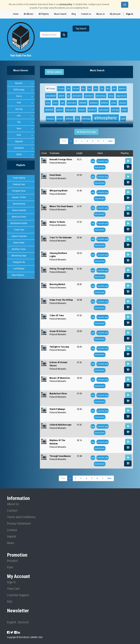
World (19, 154)
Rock (19, 135)
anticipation (71, 110)
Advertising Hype (19, 256)
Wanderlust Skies (58, 394)
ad (68, 96)
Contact (12, 511)
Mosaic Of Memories (60, 378)
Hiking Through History (61, 269)
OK (125, 5)
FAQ (10, 602)
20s (68, 89)
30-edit (76, 89)
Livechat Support (18, 595)
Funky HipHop (19, 178)
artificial (69, 119)
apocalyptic (104, 110)
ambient (83, 103)
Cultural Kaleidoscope (60, 425)
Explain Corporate (19, 236)
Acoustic (19, 83)
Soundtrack (19, 148)
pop (93, 161)
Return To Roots (57, 222)
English (12, 622)
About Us (13, 504)
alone (55, 103)
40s (83, 89)
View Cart (13, 589)
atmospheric (106, 118)
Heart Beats (55, 175)
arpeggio (50, 119)
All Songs (51, 89)
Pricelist (12, 561)
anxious (82, 110)
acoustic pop (103, 161)
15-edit (61, 89)
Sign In (11, 582)
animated (49, 110)
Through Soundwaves (60, 456)
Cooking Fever (19, 184)
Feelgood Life (19, 262)
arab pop (115, 110)
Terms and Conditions (21, 517)
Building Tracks (19, 249)
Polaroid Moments (58, 163)
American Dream (19, 217)
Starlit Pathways (57, 409)
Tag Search (81, 29)
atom (123, 119)
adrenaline (77, 96)
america (104, 103)
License (12, 530)
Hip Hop (19, 109)
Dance (19, 96)
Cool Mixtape (19, 269)
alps (62, 103)
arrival (60, 119)
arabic (124, 110)
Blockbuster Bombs (19, 223)
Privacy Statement (19, 524)
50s (90, 89)
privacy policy (66, 4)
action (61, 96)
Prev (64, 141)
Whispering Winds (59, 191)
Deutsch (23, 622)
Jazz (19, 116)
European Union (19, 191)
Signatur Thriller (19, 197)
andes (114, 103)
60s (96, 89)
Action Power (19, 243)
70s (102, 89)
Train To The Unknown (61, 238)
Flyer (10, 567)
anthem (59, 110)
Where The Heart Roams (61, 206)
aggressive (121, 96)
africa (111, 96)
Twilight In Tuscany (59, 347)
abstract (122, 89)
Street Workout (19, 204)
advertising (101, 96)
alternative (72, 103)
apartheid (92, 110)
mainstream (100, 167)
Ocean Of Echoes (58, 331)
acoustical (51, 96)
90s (114, 89)
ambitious (94, 103)
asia (77, 119)
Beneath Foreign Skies (61, 159)
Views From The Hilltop (61, 300)
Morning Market (57, 284)
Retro (19, 129)
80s (108, 89)
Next (110, 141)
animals (123, 103)
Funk (19, 103)
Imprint (12, 536)
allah (48, 103)
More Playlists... (19, 275)
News (11, 543)
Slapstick (19, 141)
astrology (86, 119)
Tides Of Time (57, 315)
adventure (89, 96)
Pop (19, 122)
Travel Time (19, 230)
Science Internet (19, 210)
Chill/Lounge (19, 90)
